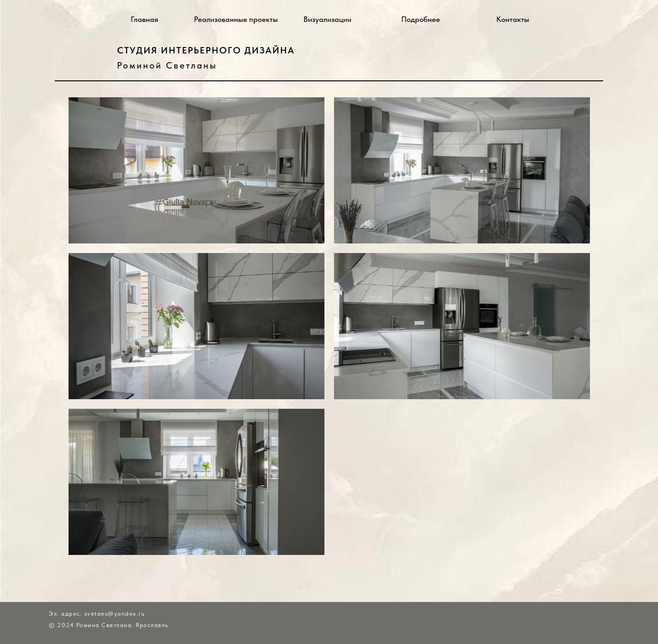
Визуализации (327, 19)
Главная (144, 19)
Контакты (513, 19)
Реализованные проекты (236, 19)
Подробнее (421, 19)
